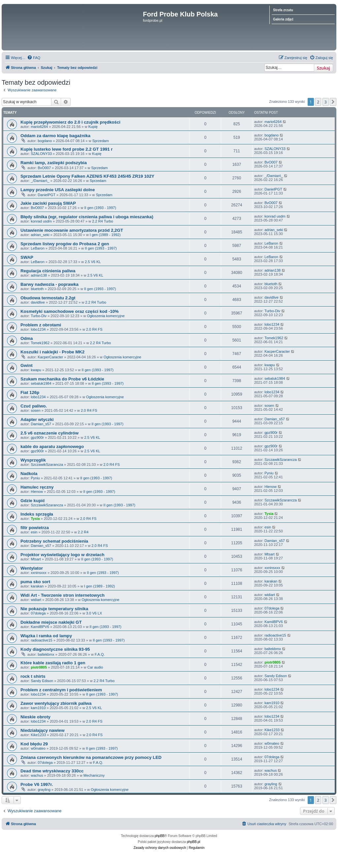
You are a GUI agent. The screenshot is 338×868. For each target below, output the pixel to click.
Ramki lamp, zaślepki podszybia (54, 163)
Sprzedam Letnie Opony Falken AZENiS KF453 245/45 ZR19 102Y (87, 176)
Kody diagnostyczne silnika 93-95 (55, 649)
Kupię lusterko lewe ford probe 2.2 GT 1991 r (67, 149)
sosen (35, 410)
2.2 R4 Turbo (103, 221)
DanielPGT (47, 195)
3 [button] (326, 102)
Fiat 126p (30, 392)
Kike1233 (38, 735)
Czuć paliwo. (34, 406)
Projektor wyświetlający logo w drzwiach (62, 555)
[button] (333, 102)
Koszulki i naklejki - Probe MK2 (52, 352)
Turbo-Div (39, 316)
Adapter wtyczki (37, 419)
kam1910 (38, 708)
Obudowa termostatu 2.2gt (48, 298)
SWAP (27, 257)
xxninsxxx (39, 573)
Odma (27, 338)
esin (34, 532)
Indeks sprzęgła (37, 514)
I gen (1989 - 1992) (105, 235)
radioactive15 (41, 640)
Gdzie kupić (33, 501)
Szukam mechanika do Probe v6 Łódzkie (62, 379)
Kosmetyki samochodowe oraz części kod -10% (70, 311)
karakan (37, 586)
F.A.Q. (100, 654)
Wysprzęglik (33, 460)
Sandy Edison (42, 681)
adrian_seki (40, 235)
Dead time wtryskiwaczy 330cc (52, 771)
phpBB (160, 836)
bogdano (45, 141)
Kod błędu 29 (34, 744)
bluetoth (37, 289)
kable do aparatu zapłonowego (52, 447)
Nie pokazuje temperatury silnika (54, 609)
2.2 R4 (83, 532)
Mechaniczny (94, 775)
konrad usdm (41, 221)
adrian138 (39, 275)
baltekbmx (46, 654)
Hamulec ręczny (37, 487)
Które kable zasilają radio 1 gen (53, 663)
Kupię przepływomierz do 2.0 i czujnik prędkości (70, 122)
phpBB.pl (194, 842)
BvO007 (44, 168)
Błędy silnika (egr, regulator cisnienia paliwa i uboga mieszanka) (87, 217)
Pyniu (35, 478)
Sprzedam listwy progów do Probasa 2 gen (65, 244)
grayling (44, 790)
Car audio (95, 667)
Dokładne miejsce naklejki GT (51, 622)
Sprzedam (100, 141)
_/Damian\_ (40, 181)
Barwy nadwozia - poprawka (50, 284)
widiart (36, 600)
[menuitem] (34, 58)
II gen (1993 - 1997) (100, 208)
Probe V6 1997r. (37, 784)
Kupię (93, 127)
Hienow (37, 492)
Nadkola (29, 474)
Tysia (35, 519)
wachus (37, 775)
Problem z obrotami (41, 325)
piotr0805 (39, 667)
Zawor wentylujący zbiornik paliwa (56, 703)
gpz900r (37, 437)
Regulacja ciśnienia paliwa (48, 271)
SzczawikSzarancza (47, 464)
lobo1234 (38, 329)
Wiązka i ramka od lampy (46, 636)
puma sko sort (35, 582)
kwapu (36, 370)
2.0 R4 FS (94, 329)
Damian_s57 (41, 424)
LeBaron (38, 248)
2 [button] (318, 102)
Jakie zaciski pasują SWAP (48, 203)
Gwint (27, 365)
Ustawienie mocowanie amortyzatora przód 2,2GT (72, 230)
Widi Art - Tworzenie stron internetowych (63, 595)
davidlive (38, 302)
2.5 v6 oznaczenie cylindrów (50, 433)
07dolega (38, 613)
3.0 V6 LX (94, 613)
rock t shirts (33, 676)
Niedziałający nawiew (42, 730)
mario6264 (39, 127)
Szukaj (323, 68)
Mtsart (36, 559)
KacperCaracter (50, 357)
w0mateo (38, 748)
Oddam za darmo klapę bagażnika (55, 136)
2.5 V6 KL (93, 262)
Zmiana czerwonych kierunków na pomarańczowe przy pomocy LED (91, 757)
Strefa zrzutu (283, 10)
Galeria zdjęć (283, 19)
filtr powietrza (35, 528)
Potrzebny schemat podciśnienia (54, 541)
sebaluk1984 (41, 383)
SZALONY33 (41, 154)
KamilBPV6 (40, 627)
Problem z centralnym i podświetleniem (61, 690)
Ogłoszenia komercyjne (106, 316)
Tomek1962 (40, 343)
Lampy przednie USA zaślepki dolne (58, 190)
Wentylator (32, 568)
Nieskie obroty (35, 717)
